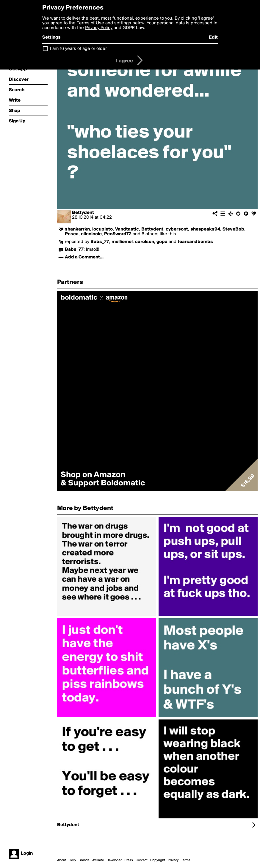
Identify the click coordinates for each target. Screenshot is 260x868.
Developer (114, 860)
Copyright (158, 860)
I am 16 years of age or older (78, 49)
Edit (213, 37)
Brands (84, 860)
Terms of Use (90, 23)
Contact (142, 860)
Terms (186, 860)
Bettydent (83, 213)
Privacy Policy (99, 28)
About (62, 860)
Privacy (173, 860)
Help (72, 860)
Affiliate (98, 860)
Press (129, 860)
